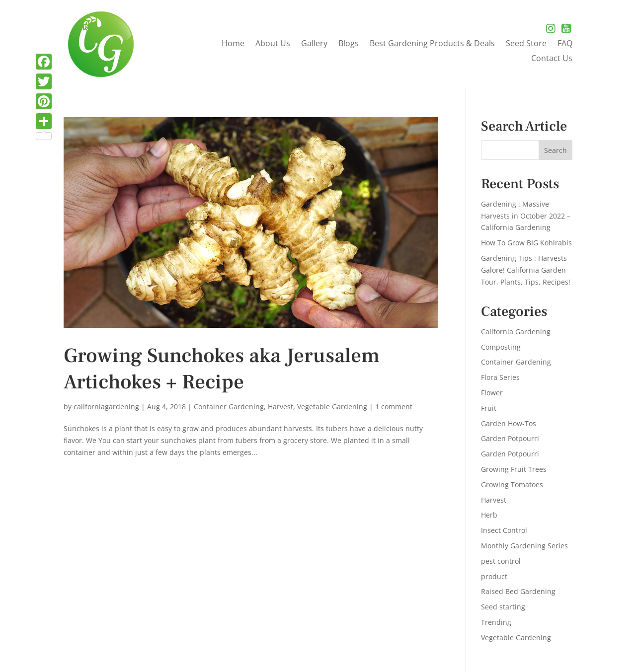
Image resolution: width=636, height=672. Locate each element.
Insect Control (504, 530)
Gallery (314, 44)
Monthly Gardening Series (524, 546)
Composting (501, 347)
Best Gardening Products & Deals (432, 44)
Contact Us (552, 59)
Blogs (349, 44)
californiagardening (106, 407)
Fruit (489, 408)
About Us (273, 44)
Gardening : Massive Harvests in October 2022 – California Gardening (526, 216)
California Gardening (516, 332)
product (494, 576)
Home (233, 44)
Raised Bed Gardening (518, 591)
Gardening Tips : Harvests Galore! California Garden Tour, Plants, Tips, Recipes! (526, 270)
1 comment (394, 407)
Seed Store (526, 44)
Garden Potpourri (510, 438)
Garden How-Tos (509, 423)
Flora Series (500, 377)
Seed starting (503, 607)
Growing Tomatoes (512, 485)
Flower (492, 393)
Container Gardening (229, 407)
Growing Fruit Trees (514, 469)
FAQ (565, 44)
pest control (501, 561)
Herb (489, 515)
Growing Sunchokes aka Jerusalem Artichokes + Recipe (222, 369)
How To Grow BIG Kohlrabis (526, 243)
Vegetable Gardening (332, 407)
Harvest (280, 407)
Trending (496, 622)
